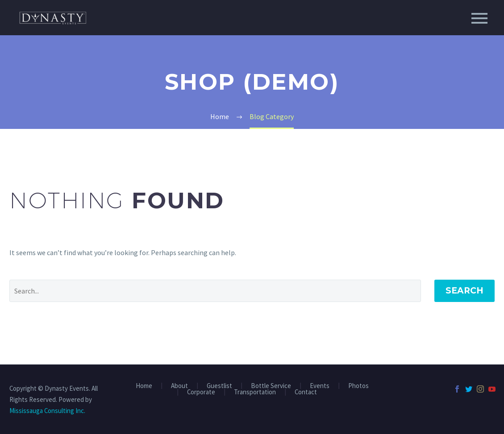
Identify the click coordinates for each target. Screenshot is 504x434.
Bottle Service (271, 386)
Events (320, 386)
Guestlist (219, 386)
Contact (306, 392)
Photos (358, 386)
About (179, 386)
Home (144, 386)
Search (464, 291)
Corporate (201, 392)
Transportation (255, 392)
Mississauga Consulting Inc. (47, 411)
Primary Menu (479, 18)
